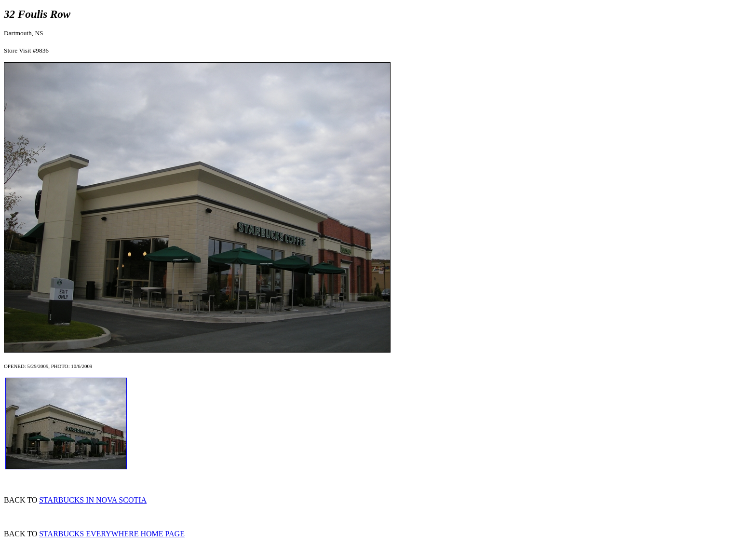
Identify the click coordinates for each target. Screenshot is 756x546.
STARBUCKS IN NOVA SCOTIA (93, 500)
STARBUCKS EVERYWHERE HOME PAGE (112, 534)
